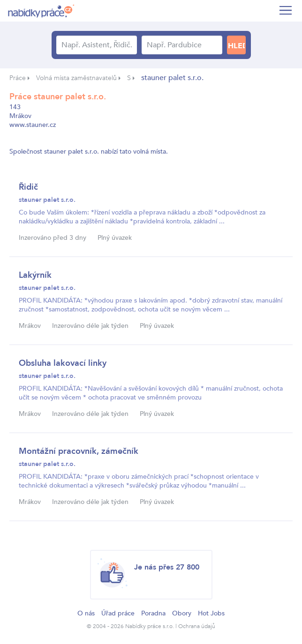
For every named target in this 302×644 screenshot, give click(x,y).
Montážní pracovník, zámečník (79, 451)
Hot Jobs (211, 613)
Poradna (153, 613)
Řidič (28, 187)
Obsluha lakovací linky (63, 363)
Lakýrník (35, 275)
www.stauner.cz (33, 125)
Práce (18, 78)
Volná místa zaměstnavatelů (76, 78)
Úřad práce (118, 613)
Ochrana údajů (197, 626)
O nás (86, 613)
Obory (182, 613)
